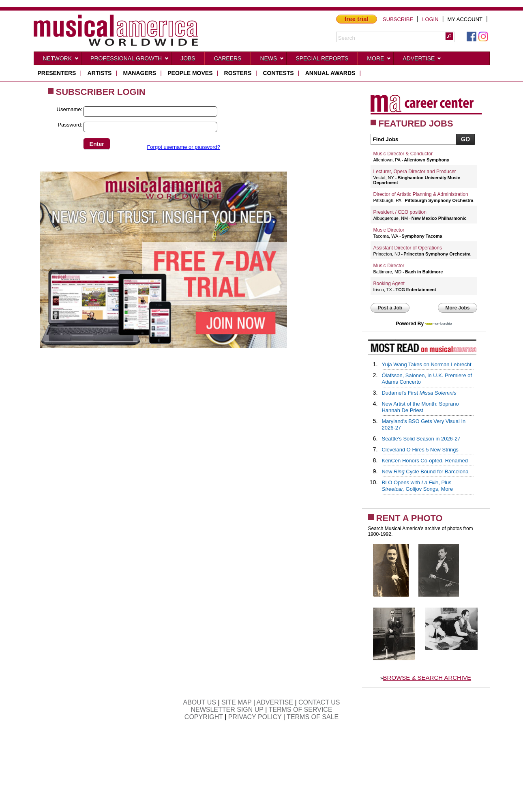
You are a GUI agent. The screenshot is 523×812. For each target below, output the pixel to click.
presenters (57, 73)
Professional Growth (130, 60)
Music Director (389, 230)
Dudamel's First (419, 393)
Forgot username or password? (183, 147)
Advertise (422, 60)
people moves (190, 73)
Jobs (188, 58)
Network (61, 60)
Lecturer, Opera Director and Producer (415, 172)
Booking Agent (389, 284)
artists (100, 73)
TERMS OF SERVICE (301, 710)
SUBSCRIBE (398, 19)
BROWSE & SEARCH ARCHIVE (427, 678)
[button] (449, 36)
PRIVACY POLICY (255, 717)
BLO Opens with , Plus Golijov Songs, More (418, 486)
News (272, 60)
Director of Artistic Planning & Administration (421, 194)
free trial (357, 19)
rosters (238, 73)
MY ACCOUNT (465, 19)
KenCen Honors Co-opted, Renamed (425, 461)
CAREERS (228, 58)
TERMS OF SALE (313, 717)
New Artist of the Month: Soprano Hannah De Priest (420, 407)
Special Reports (322, 58)
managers (140, 73)
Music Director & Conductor (403, 154)
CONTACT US (319, 702)
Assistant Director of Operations (408, 248)
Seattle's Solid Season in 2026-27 (421, 439)
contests (278, 73)
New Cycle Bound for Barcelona (425, 472)
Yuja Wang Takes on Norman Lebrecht (427, 364)
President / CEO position (400, 212)
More (379, 60)
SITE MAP (236, 702)
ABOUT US (199, 702)
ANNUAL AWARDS (330, 73)
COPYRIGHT (204, 717)
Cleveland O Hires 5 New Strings (420, 450)
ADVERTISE (275, 702)
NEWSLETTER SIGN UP (227, 710)
